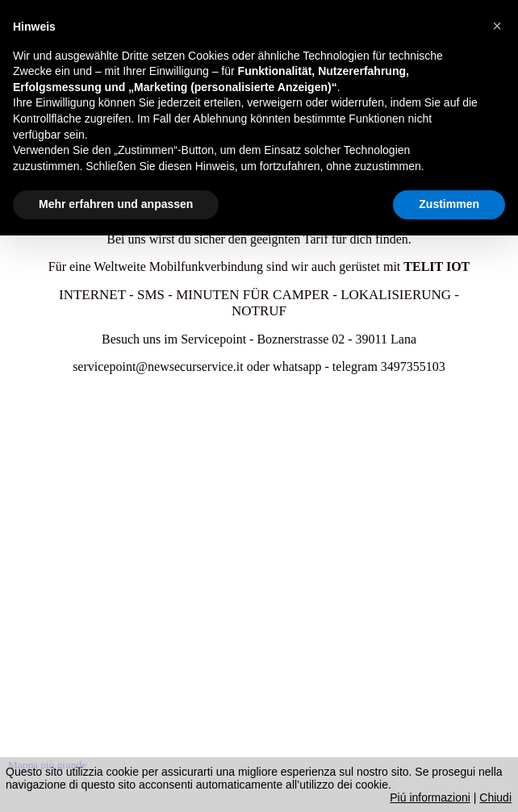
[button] (497, 26)
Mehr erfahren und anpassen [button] (116, 204)
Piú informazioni (430, 797)
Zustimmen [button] (449, 204)
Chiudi (495, 797)
